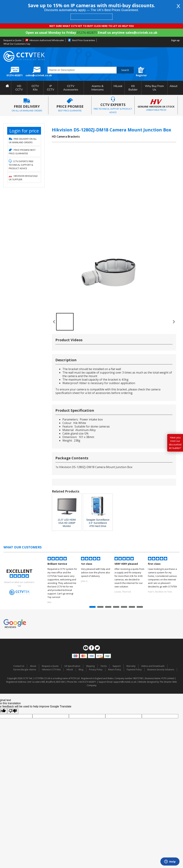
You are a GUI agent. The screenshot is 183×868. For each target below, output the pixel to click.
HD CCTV (19, 88)
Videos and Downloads (153, 666)
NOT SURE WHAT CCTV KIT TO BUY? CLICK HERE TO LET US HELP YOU (92, 26)
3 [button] (109, 608)
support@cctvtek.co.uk (125, 682)
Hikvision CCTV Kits (51, 670)
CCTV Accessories (71, 88)
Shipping (90, 666)
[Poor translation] (13, 711)
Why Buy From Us (154, 88)
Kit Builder (133, 88)
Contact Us (19, 666)
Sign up (175, 40)
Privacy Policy (96, 670)
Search (125, 70)
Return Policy (115, 670)
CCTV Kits (35, 88)
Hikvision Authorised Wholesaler (47, 40)
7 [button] (140, 608)
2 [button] (101, 608)
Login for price (24, 131)
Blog (81, 670)
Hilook (70, 670)
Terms (104, 666)
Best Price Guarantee (84, 40)
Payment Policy (134, 670)
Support (117, 666)
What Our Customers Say (17, 44)
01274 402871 (87, 33)
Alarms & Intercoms (97, 88)
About (174, 86)
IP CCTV (51, 88)
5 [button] (124, 608)
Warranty (131, 666)
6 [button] (132, 608)
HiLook (118, 86)
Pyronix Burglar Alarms (25, 670)
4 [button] (117, 608)
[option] (62, 580)
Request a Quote (13, 40)
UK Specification (72, 666)
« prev (54, 322)
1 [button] (93, 608)
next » (174, 322)
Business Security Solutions (161, 670)
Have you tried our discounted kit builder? (175, 443)
